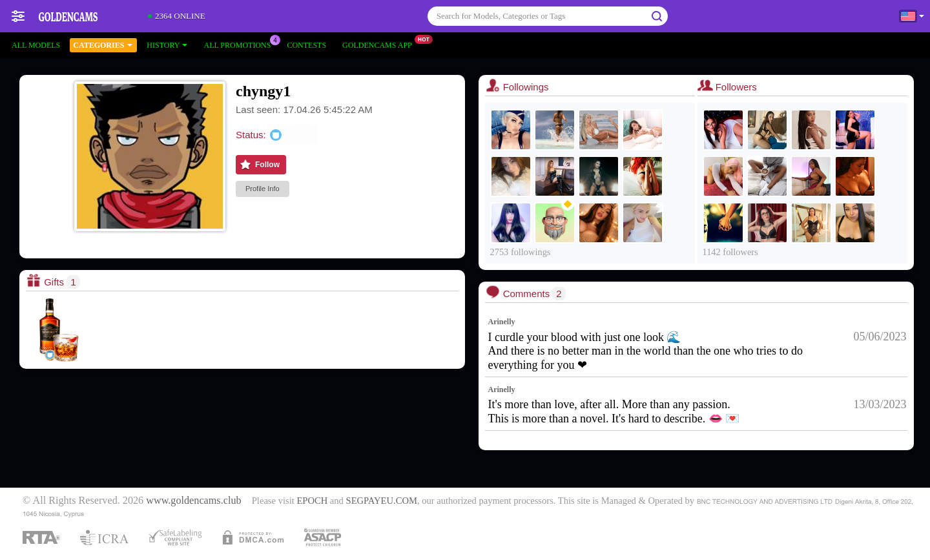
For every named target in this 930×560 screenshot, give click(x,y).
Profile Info (263, 189)
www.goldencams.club (193, 501)
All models (36, 45)
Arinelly (502, 322)
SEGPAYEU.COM (382, 501)
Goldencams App (380, 44)
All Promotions (240, 44)
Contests (306, 45)
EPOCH (312, 501)
